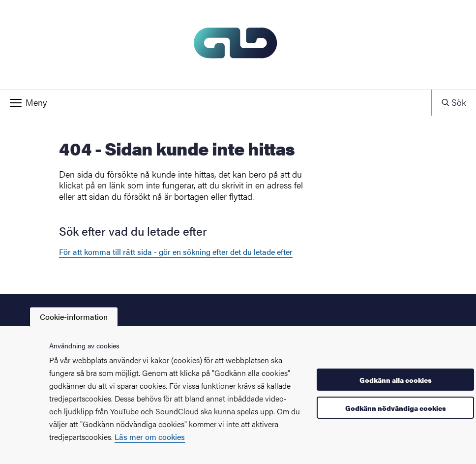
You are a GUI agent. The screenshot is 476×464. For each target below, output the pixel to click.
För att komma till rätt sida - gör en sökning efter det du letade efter (176, 252)
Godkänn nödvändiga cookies (396, 408)
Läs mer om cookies (150, 437)
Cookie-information (74, 317)
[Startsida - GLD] (238, 45)
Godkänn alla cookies (396, 380)
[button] (216, 102)
